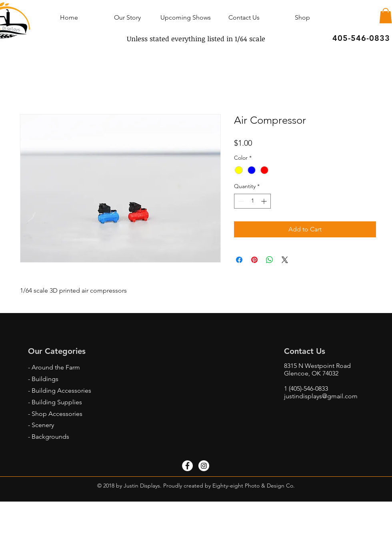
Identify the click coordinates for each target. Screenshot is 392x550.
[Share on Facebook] (239, 260)
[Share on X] (285, 260)
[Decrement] (240, 201)
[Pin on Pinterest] (254, 260)
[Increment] (265, 201)
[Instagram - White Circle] (204, 466)
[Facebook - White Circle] (187, 466)
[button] (386, 16)
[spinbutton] (252, 201)
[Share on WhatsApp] (270, 260)
